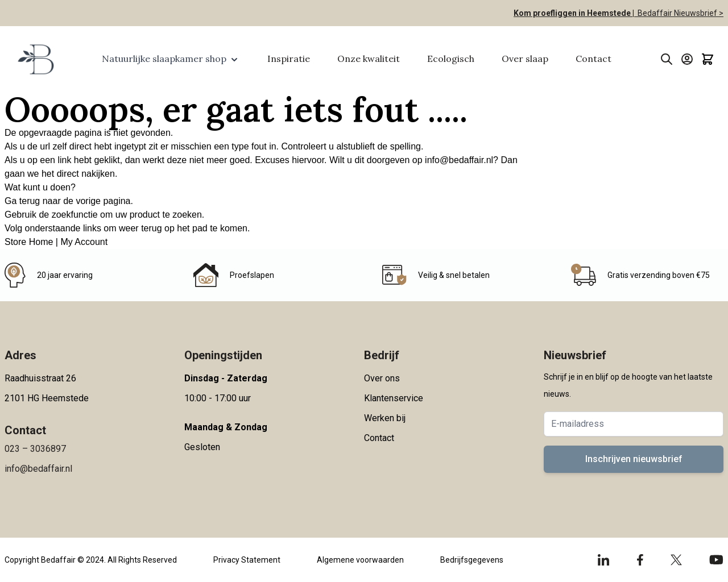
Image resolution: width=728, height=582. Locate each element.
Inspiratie (289, 59)
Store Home (29, 242)
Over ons (382, 378)
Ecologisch (451, 59)
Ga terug (22, 201)
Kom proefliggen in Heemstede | (574, 13)
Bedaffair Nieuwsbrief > (679, 13)
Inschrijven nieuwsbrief (634, 459)
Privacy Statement (247, 560)
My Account (84, 242)
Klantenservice (394, 398)
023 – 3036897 (35, 449)
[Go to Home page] (35, 59)
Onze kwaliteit (369, 59)
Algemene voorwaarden (360, 560)
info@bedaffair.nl (459, 160)
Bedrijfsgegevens (472, 560)
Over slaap (525, 59)
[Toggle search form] (667, 59)
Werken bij (385, 418)
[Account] (687, 59)
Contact (593, 59)
